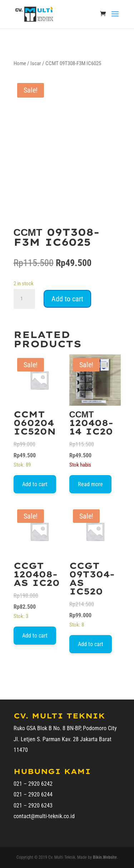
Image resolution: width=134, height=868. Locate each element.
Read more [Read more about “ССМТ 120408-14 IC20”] (90, 484)
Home (20, 63)
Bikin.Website (105, 857)
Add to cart (67, 299)
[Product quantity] (24, 299)
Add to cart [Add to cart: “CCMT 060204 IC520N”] (35, 484)
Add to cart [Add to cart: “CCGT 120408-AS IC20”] (35, 636)
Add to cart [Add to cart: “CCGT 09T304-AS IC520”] (91, 644)
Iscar (36, 63)
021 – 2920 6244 (33, 794)
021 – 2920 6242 (33, 784)
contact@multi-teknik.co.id (44, 816)
